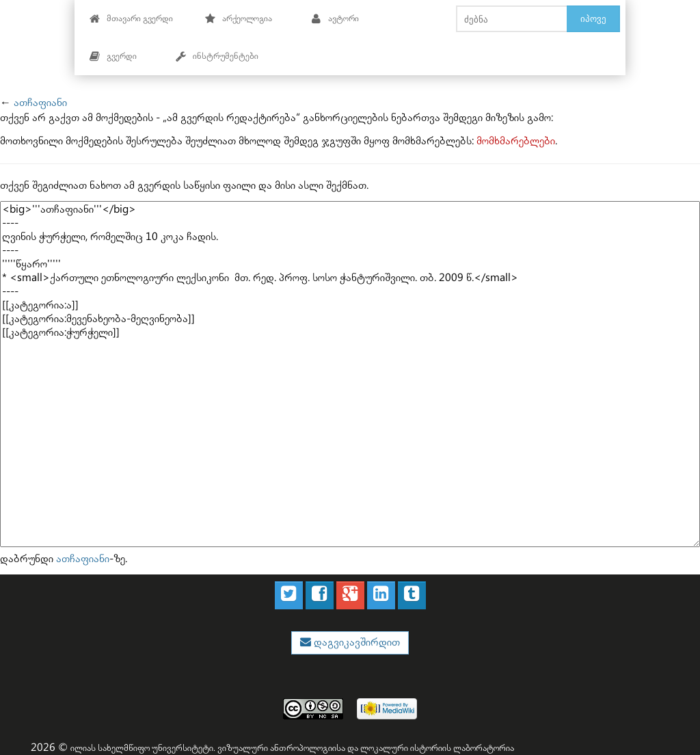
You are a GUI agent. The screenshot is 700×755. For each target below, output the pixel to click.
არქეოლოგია (238, 19)
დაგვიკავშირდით (355, 643)
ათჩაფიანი (40, 103)
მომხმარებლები (516, 141)
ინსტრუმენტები (217, 56)
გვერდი (113, 56)
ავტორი (335, 19)
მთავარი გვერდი (131, 19)
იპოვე (593, 18)
